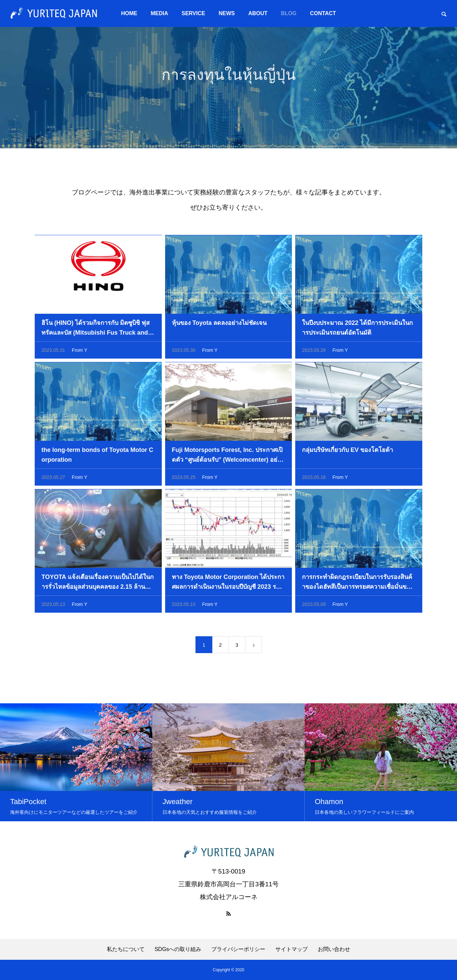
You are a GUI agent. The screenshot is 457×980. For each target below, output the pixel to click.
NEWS (227, 13)
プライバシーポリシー (238, 949)
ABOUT (258, 13)
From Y (80, 352)
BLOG (289, 13)
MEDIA (159, 13)
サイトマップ (292, 949)
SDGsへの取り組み (178, 949)
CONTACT (323, 13)
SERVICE (193, 13)
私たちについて (126, 949)
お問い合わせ (334, 949)
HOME (129, 13)
